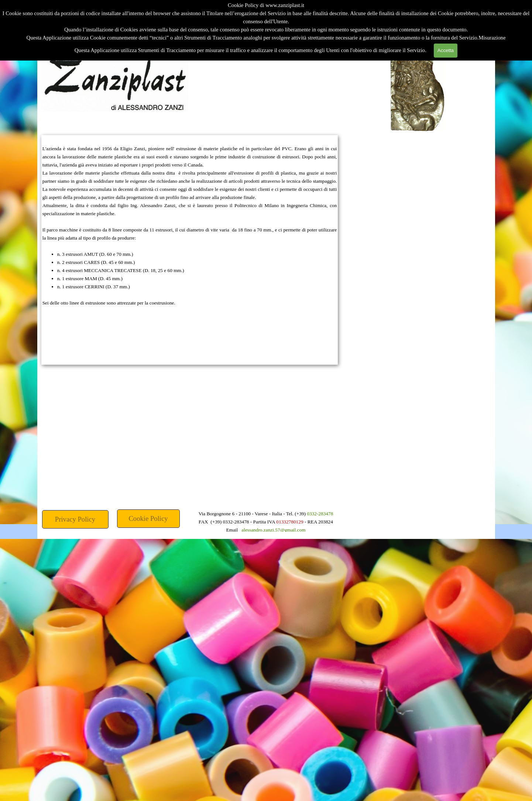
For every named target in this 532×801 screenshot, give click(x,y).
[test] (148, 519)
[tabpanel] (190, 250)
